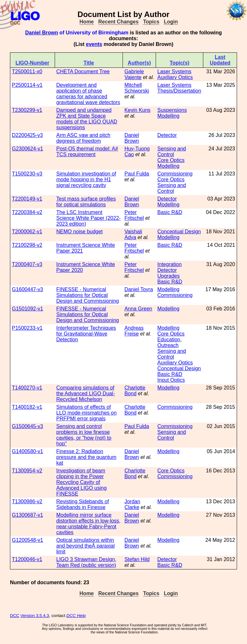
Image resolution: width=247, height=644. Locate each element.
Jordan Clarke (132, 504)
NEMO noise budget (79, 232)
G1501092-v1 (27, 309)
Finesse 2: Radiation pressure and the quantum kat (86, 457)
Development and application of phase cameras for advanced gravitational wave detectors (88, 94)
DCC (15, 616)
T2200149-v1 (27, 199)
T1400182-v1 (27, 407)
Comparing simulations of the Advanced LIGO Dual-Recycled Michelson (86, 394)
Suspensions (172, 110)
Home (87, 22)
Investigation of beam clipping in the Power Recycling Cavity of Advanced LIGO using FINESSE (82, 482)
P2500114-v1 (27, 85)
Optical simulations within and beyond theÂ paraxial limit (85, 546)
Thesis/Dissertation (179, 91)
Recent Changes (119, 22)
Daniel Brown (41, 33)
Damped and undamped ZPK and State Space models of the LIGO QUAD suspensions (87, 119)
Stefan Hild (137, 559)
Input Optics (171, 380)
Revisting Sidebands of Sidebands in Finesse (83, 504)
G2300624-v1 (27, 149)
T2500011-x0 (27, 72)
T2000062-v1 (27, 232)
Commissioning (175, 174)
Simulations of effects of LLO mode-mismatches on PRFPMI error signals (87, 413)
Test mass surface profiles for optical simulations (86, 202)
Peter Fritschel (134, 215)
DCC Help (76, 616)
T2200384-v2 (27, 212)
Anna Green (138, 309)
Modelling (168, 116)
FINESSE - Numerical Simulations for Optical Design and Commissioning (88, 295)
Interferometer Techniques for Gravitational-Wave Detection (86, 334)
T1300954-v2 (27, 471)
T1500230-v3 (27, 174)
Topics (151, 22)
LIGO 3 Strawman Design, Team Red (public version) (86, 562)
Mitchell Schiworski (137, 88)
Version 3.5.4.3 (35, 616)
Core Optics (171, 160)
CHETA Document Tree (83, 72)
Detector (167, 135)
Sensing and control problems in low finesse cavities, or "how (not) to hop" (84, 435)
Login (171, 22)
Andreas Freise (134, 331)
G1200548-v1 (27, 540)
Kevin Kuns (137, 110)
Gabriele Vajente (134, 74)
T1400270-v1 (27, 388)
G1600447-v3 (27, 289)
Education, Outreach (169, 342)
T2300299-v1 (27, 110)
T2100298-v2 (27, 245)
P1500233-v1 (27, 328)
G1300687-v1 (27, 515)
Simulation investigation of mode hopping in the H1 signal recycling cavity (86, 179)
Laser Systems (174, 72)
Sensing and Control (172, 152)
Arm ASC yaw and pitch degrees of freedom (83, 138)
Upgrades (168, 276)
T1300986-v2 (27, 501)
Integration (169, 264)
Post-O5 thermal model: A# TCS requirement (87, 152)
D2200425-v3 (27, 135)
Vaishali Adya (133, 234)
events (94, 44)
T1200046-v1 (27, 559)
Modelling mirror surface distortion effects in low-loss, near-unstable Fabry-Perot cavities (88, 524)
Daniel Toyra (139, 289)
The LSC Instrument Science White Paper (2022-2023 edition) (88, 218)
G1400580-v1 (27, 451)
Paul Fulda (137, 174)
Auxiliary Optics (175, 77)
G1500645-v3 (27, 426)
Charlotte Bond (135, 391)
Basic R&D (170, 212)
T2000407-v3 (27, 264)
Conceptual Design (179, 232)
